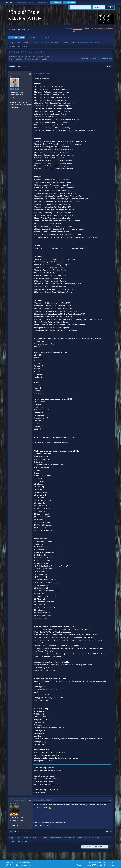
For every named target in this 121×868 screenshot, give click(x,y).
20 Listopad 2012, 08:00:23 (43, 74)
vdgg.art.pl (77, 29)
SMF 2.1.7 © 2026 (12, 862)
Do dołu (12, 66)
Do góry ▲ (111, 862)
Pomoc (92, 862)
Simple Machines (25, 862)
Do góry (12, 832)
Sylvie (96, 43)
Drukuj (109, 66)
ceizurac (14, 74)
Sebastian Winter (19, 800)
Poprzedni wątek (89, 58)
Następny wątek (105, 58)
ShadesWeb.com (25, 865)
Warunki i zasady (101, 862)
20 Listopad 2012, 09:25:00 (43, 800)
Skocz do (77, 847)
